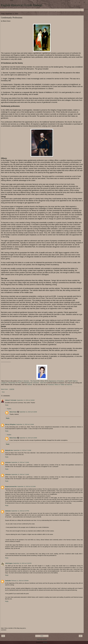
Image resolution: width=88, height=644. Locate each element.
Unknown (8, 462)
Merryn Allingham (10, 424)
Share (3, 392)
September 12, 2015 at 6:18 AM (28, 412)
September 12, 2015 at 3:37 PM (20, 511)
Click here (43, 383)
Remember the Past (15, 383)
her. (71, 385)
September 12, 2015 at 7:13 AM (20, 462)
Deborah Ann (9, 450)
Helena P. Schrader (11, 400)
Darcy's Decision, (24, 381)
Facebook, (51, 385)
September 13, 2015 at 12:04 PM (22, 563)
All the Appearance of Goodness (55, 381)
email (68, 385)
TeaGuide (8, 581)
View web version (42, 639)
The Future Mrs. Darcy (37, 381)
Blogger (45, 642)
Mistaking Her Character (32, 383)
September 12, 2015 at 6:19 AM (28, 438)
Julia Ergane (9, 563)
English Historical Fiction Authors (22, 5)
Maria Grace (13, 412)
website (30, 385)
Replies (9, 409)
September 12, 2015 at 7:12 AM (22, 450)
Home (42, 636)
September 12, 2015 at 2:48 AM (26, 400)
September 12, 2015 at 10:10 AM (26, 486)
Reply (7, 405)
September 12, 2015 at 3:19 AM (25, 424)
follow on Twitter (59, 385)
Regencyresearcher (11, 486)
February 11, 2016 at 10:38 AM (20, 581)
